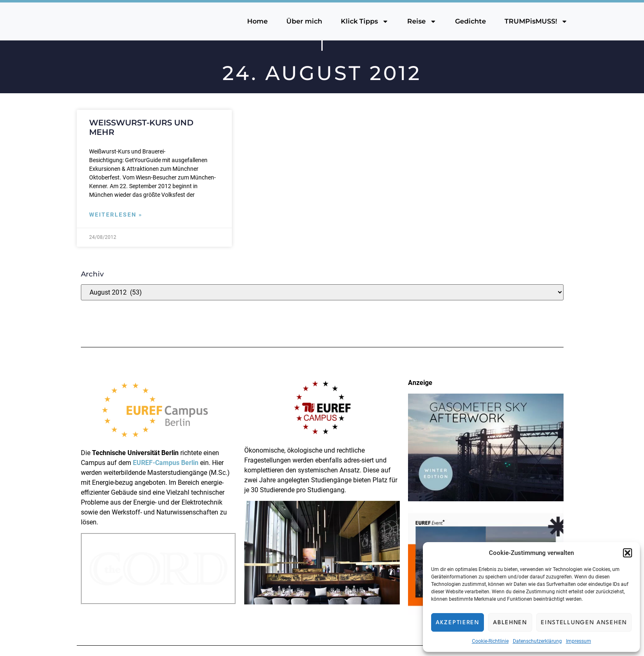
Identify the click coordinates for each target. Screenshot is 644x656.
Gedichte (471, 21)
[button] (627, 553)
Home (257, 21)
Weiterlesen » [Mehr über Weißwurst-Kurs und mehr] (116, 215)
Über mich (304, 21)
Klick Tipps (365, 21)
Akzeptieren (458, 623)
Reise (422, 21)
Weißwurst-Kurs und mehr (141, 127)
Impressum (579, 641)
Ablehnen (510, 623)
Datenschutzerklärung (537, 641)
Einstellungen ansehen (584, 623)
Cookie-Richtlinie (490, 641)
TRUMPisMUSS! (536, 21)
